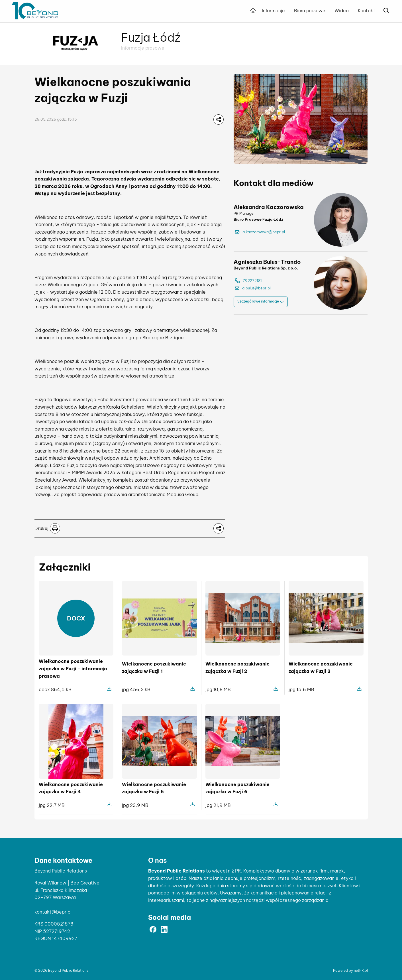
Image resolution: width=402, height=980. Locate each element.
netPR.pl (361, 970)
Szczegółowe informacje (261, 302)
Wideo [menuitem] (342, 11)
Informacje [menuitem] (273, 11)
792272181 (248, 281)
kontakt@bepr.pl (53, 912)
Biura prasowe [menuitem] (310, 11)
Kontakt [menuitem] (367, 11)
